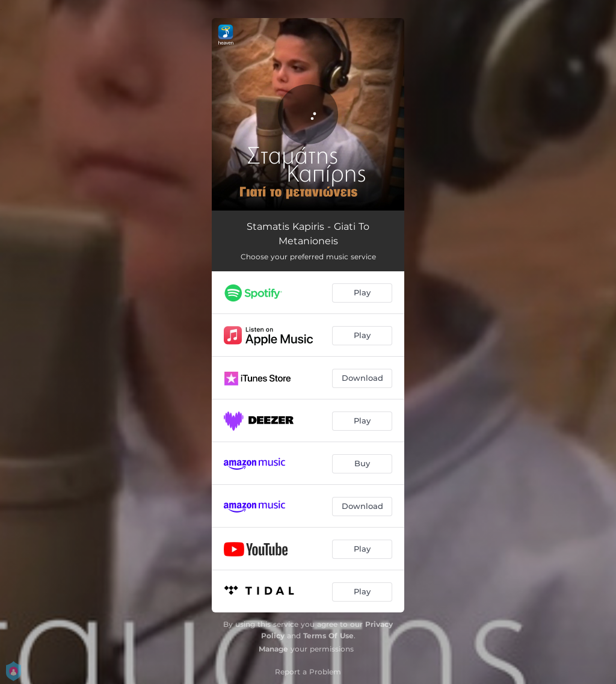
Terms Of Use (328, 636)
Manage (273, 649)
